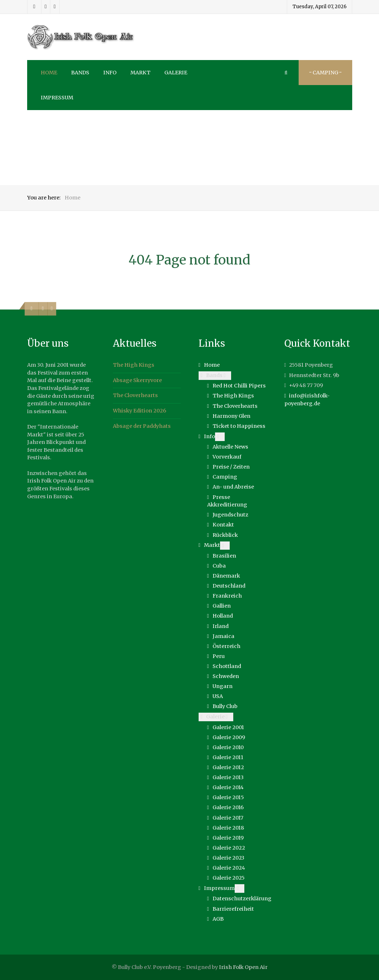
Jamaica (223, 636)
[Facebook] (34, 7)
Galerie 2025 (229, 878)
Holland (223, 616)
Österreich (226, 646)
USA (218, 696)
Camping (225, 477)
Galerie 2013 (228, 777)
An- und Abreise (233, 487)
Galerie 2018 (228, 828)
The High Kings (134, 365)
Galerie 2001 (228, 727)
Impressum (219, 888)
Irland (221, 626)
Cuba (219, 566)
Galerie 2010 (228, 747)
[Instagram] (46, 7)
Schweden (226, 676)
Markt (212, 545)
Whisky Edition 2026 (139, 411)
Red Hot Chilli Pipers (239, 386)
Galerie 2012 (228, 767)
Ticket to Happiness (239, 426)
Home (212, 365)
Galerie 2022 (229, 848)
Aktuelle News (230, 447)
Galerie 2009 (229, 737)
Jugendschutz (230, 515)
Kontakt (223, 525)
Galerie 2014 (228, 787)
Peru (219, 656)
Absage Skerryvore (137, 380)
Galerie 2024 (229, 868)
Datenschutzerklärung (242, 899)
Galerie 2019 (228, 838)
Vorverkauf (227, 457)
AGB (218, 919)
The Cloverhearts (135, 395)
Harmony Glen (231, 416)
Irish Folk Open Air (243, 967)
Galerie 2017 (228, 818)
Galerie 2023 (228, 858)
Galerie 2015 (228, 797)
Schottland (227, 666)
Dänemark (226, 576)
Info (210, 436)
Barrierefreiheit (233, 909)
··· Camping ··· (325, 73)
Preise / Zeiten (231, 467)
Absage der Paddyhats (142, 426)
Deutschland (229, 586)
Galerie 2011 (228, 757)
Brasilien (224, 556)
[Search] (286, 73)
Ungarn (223, 686)
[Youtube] (55, 7)
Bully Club (225, 706)
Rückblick (225, 535)
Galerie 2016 (228, 807)
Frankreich (227, 596)
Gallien (222, 606)
